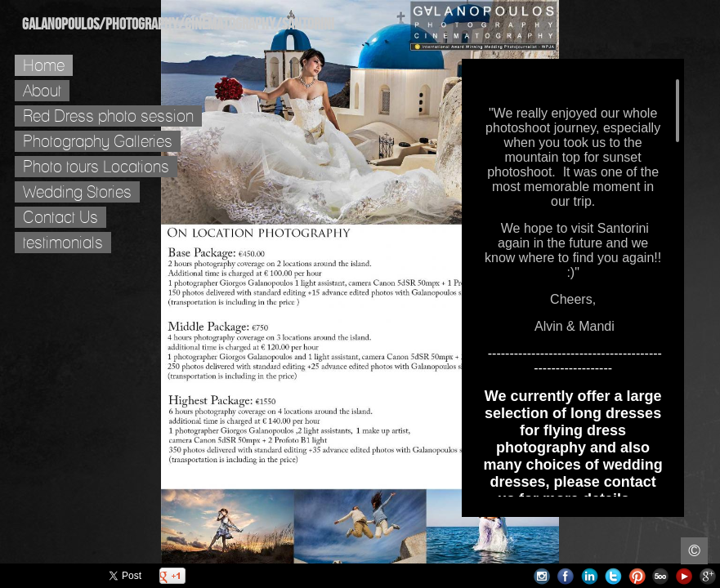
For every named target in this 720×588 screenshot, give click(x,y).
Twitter (613, 576)
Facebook (566, 576)
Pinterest (637, 576)
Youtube (684, 576)
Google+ (708, 576)
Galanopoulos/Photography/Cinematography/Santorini (178, 24)
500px (661, 576)
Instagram (542, 576)
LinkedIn (590, 576)
